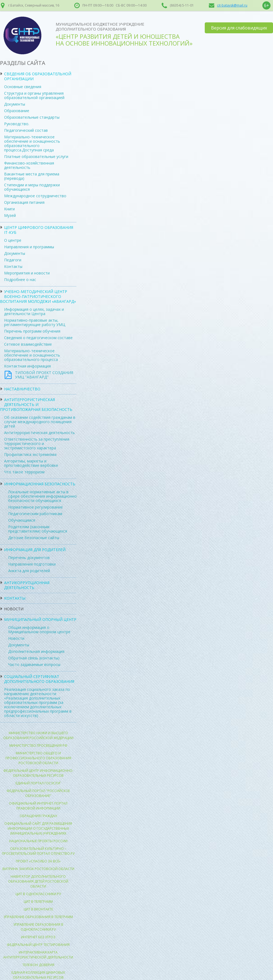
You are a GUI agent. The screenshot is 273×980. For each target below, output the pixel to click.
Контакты (13, 266)
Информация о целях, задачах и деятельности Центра (34, 311)
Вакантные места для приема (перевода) (32, 176)
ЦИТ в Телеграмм (38, 902)
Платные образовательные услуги (36, 156)
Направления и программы (29, 247)
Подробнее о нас (20, 280)
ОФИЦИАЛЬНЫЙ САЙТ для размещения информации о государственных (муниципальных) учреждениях (38, 828)
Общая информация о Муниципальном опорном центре (39, 630)
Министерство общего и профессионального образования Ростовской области (38, 758)
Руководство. (17, 124)
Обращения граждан (38, 816)
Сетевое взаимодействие (28, 344)
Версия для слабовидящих (239, 28)
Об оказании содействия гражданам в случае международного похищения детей (40, 422)
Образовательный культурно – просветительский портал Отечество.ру (38, 851)
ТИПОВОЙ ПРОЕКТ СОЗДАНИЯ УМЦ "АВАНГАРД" (44, 375)
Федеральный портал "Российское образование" (38, 793)
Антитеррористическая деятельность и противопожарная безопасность (36, 404)
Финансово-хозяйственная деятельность (29, 165)
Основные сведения (23, 87)
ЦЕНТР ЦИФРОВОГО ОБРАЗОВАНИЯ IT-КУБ (39, 230)
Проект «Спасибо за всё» (38, 861)
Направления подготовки (32, 564)
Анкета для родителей (29, 571)
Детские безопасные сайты (34, 538)
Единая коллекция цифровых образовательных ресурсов (38, 975)
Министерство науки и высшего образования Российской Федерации (38, 735)
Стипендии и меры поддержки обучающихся (32, 187)
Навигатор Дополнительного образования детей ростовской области (38, 881)
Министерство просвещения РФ (38, 746)
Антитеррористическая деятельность (39, 433)
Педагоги (13, 260)
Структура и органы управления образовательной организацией (34, 95)
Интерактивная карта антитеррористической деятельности (38, 955)
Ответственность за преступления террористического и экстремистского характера (37, 443)
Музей (10, 215)
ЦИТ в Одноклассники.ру (38, 894)
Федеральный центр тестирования (38, 945)
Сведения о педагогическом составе (38, 338)
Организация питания (24, 202)
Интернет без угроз (38, 937)
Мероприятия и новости (27, 273)
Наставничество (22, 389)
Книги (9, 209)
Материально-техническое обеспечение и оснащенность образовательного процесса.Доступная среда (32, 143)
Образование (17, 111)
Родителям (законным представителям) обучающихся (38, 529)
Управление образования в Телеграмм (38, 917)
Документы (15, 104)
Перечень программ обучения (32, 331)
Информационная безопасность (40, 484)
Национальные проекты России (38, 841)
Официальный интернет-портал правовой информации (38, 806)
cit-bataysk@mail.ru (232, 5)
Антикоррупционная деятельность (27, 585)
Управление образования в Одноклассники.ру (38, 927)
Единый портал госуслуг (38, 783)
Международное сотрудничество (35, 196)
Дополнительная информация (36, 651)
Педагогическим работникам (35, 514)
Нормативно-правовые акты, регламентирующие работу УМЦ (35, 322)
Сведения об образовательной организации (38, 76)
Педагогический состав (26, 130)
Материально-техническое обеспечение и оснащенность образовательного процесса (32, 355)
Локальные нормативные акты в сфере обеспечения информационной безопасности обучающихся (44, 496)
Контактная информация (27, 366)
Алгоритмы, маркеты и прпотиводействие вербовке (31, 463)
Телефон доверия (38, 965)
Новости (14, 609)
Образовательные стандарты (32, 117)
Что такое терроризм (24, 472)
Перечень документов (29, 558)
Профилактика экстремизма (30, 454)
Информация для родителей (35, 550)
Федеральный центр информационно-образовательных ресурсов (38, 773)
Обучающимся (22, 520)
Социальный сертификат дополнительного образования (39, 679)
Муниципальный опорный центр (40, 619)
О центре (13, 240)
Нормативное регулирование (35, 507)
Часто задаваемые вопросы (34, 664)
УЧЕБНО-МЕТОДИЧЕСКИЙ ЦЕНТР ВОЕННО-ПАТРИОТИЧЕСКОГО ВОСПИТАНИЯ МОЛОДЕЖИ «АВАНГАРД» (38, 296)
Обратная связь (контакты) (34, 658)
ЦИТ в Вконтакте (38, 909)
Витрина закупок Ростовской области (38, 869)
